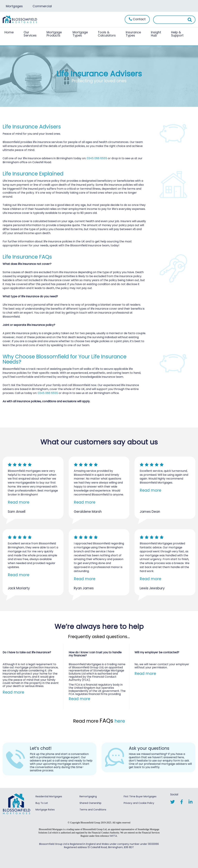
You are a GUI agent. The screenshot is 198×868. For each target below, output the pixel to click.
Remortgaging (88, 796)
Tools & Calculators (107, 34)
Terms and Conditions (93, 809)
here (120, 721)
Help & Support (177, 34)
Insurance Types (133, 34)
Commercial (43, 6)
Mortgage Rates (45, 809)
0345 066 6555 (97, 158)
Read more (19, 502)
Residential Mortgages (49, 796)
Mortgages (14, 6)
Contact (137, 19)
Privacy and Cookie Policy (139, 803)
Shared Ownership (90, 803)
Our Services (30, 34)
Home (9, 32)
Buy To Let (42, 803)
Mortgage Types (80, 34)
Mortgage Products (54, 34)
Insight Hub (156, 34)
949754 (113, 836)
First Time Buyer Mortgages (140, 796)
